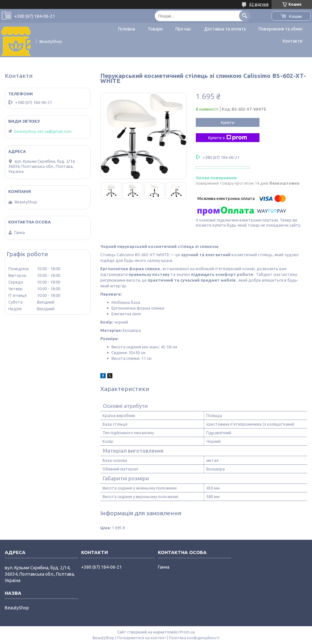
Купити (228, 122)
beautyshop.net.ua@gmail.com (43, 131)
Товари (155, 29)
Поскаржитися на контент (142, 638)
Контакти (293, 41)
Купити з (228, 138)
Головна (127, 29)
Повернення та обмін (280, 29)
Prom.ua (187, 632)
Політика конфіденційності (194, 638)
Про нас (183, 29)
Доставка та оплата (225, 29)
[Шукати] (245, 16)
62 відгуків (259, 4)
